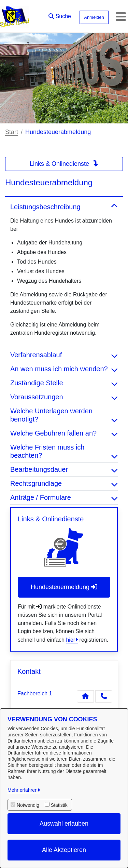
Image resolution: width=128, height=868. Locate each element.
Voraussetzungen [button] (64, 397)
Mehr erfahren (23, 790)
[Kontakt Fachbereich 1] (85, 696)
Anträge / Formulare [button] (64, 497)
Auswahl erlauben (64, 824)
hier (70, 640)
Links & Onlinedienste (64, 164)
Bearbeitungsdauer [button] (64, 469)
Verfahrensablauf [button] (64, 355)
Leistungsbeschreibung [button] (64, 207)
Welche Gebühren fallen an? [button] (64, 433)
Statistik (59, 805)
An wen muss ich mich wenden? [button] (64, 369)
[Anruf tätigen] (104, 696)
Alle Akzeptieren (64, 850)
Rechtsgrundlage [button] (64, 483)
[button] (60, 15)
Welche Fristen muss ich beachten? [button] (64, 451)
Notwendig (28, 805)
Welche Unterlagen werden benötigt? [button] (64, 415)
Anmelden (94, 17)
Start (12, 132)
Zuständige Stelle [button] (64, 383)
